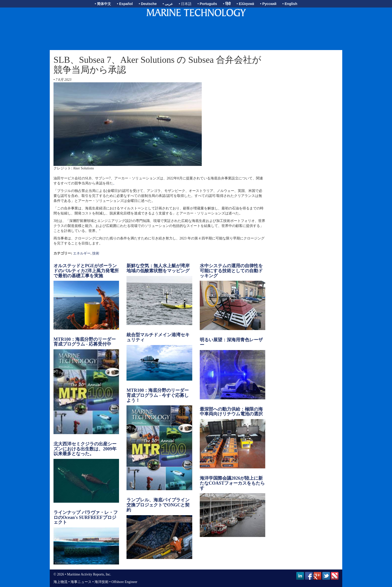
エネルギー (82, 253)
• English (290, 4)
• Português (207, 4)
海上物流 (60, 582)
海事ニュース (81, 582)
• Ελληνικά (245, 4)
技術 (96, 253)
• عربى (168, 4)
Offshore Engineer (124, 582)
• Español (125, 4)
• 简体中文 (103, 4)
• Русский (268, 4)
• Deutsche (148, 4)
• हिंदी (227, 4)
